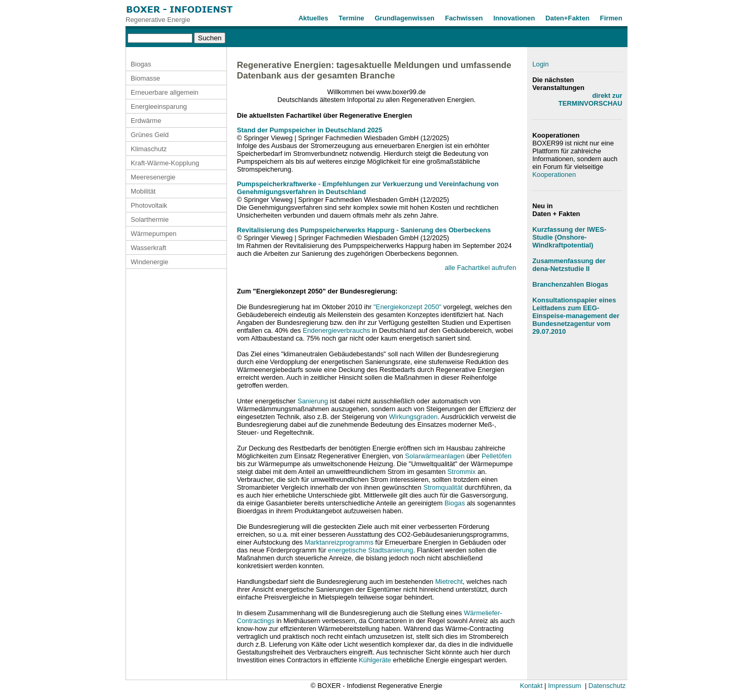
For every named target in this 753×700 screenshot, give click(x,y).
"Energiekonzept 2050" (407, 307)
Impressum (564, 686)
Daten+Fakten (567, 18)
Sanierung (313, 401)
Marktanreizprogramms (339, 542)
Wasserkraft (149, 248)
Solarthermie (150, 219)
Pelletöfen (497, 456)
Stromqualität (443, 487)
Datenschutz (607, 686)
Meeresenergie (153, 177)
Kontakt (531, 686)
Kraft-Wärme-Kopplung (165, 163)
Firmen (611, 18)
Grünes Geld (150, 135)
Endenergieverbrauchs (336, 330)
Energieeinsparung (159, 106)
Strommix (462, 472)
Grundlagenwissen (404, 18)
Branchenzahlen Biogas (570, 284)
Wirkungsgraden (413, 417)
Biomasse (145, 78)
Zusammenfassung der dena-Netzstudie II (569, 265)
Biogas (141, 64)
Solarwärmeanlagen (435, 456)
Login (540, 64)
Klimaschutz (149, 149)
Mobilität (143, 191)
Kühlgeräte (375, 660)
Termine (352, 18)
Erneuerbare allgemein (164, 92)
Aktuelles (313, 18)
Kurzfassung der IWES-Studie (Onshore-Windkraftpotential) (569, 237)
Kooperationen (554, 174)
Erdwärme (146, 121)
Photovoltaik (149, 205)
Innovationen (514, 18)
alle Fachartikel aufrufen (480, 268)
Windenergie (150, 262)
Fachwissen (464, 18)
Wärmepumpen (153, 234)
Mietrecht (449, 582)
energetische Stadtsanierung (370, 550)
